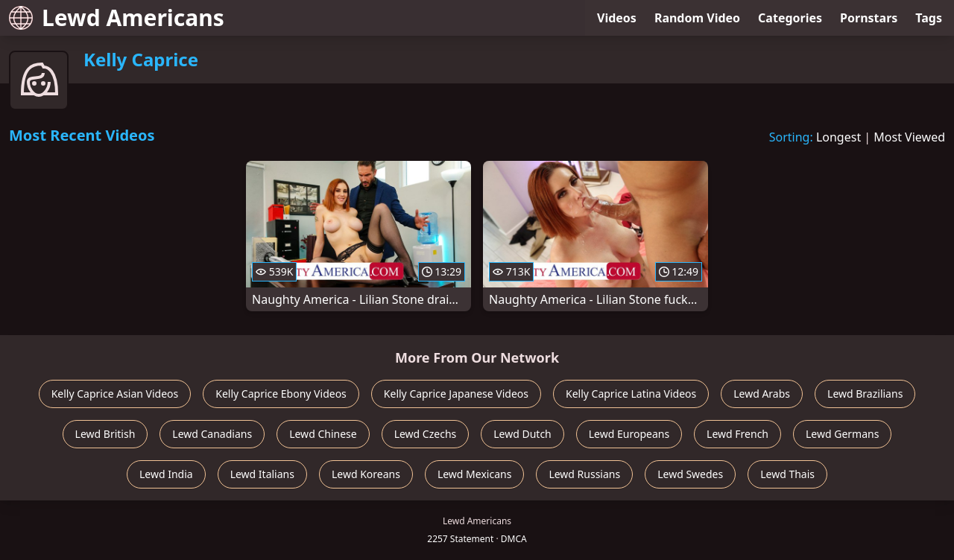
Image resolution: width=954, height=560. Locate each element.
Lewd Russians (584, 474)
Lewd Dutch (522, 434)
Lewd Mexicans (474, 474)
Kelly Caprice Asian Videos (115, 394)
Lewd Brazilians (865, 394)
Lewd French (737, 434)
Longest (838, 137)
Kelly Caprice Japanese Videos (456, 394)
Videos (617, 18)
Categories (790, 18)
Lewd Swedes (690, 474)
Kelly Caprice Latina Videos (631, 394)
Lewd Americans (117, 17)
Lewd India (166, 474)
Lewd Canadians (212, 434)
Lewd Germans (842, 434)
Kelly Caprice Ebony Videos (281, 394)
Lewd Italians (262, 474)
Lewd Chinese (323, 434)
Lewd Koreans (366, 474)
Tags (929, 18)
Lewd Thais (787, 474)
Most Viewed (909, 137)
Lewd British (105, 434)
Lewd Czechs (426, 434)
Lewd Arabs (762, 394)
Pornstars (869, 18)
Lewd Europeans (629, 434)
